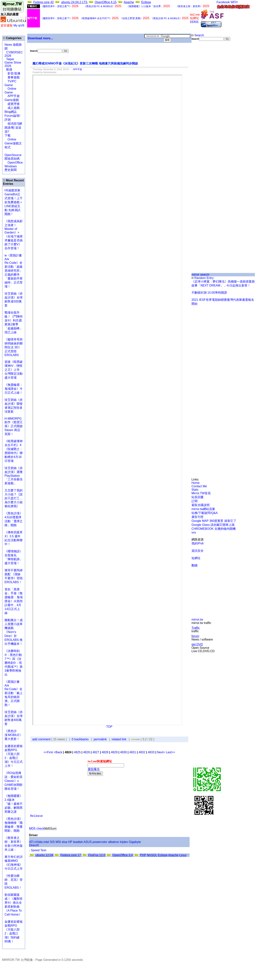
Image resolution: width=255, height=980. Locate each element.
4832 (142, 752)
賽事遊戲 (12, 77)
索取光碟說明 (201, 505)
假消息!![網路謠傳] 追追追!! (13, 128)
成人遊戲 (12, 108)
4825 (77, 752)
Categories (12, 38)
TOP (109, 727)
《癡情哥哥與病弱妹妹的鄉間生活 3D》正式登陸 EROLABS (14, 347)
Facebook (223, 2)
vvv (194, 532)
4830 (123, 752)
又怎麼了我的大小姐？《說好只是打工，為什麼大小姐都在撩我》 (14, 498)
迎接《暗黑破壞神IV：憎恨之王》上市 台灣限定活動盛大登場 (14, 370)
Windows (11, 166)
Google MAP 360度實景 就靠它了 (214, 521)
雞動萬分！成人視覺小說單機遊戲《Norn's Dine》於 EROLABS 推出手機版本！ (14, 632)
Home (196, 483)
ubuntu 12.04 (44, 855)
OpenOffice (14, 163)
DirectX (34, 845)
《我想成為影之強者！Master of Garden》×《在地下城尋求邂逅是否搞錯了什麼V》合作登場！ (14, 235)
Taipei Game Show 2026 (13, 63)
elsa (65, 842)
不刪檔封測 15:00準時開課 (209, 293)
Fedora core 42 (43, 2)
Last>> (170, 752)
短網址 (196, 558)
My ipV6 (19, 25)
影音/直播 (12, 73)
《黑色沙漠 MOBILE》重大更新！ (13, 735)
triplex (124, 842)
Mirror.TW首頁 (201, 493)
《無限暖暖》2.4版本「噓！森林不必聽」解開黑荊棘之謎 (14, 804)
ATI (31, 842)
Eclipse (146, 2)
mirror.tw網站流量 (203, 509)
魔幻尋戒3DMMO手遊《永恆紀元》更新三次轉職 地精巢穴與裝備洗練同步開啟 (85, 63)
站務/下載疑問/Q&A (205, 513)
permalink (100, 739)
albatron (114, 842)
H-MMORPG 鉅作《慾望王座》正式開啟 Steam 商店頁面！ (14, 426)
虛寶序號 (12, 104)
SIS (52, 842)
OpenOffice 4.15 (106, 2)
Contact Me (199, 486)
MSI (58, 842)
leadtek (78, 842)
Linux (183, 855)
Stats (195, 490)
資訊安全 (198, 551)
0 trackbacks (80, 739)
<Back (58, 752)
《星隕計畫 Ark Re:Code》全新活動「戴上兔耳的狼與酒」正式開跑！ (14, 693)
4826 (87, 752)
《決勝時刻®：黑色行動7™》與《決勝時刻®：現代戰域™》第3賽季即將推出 (14, 663)
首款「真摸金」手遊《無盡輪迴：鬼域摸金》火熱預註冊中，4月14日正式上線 (14, 601)
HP (70, 842)
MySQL (152, 855)
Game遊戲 (12, 100)
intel (46, 842)
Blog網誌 (11, 112)
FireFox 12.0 (97, 855)
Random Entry (203, 278)
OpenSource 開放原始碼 (13, 155)
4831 (133, 752)
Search (198, 35)
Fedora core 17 (71, 855)
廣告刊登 (198, 517)
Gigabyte (135, 842)
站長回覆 (198, 497)
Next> (161, 752)
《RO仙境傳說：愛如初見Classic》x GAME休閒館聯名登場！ (14, 781)
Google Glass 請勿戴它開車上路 (213, 525)
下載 (8, 135)
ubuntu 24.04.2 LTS (75, 2)
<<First (49, 752)
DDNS (194, 22)
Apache (129, 2)
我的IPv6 (198, 543)
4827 (96, 752)
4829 (114, 752)
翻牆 (195, 565)
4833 (151, 752)
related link (119, 739)
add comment (42, 739)
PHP (143, 855)
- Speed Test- (38, 850)
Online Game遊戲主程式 (13, 143)
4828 (105, 752)
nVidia (38, 842)
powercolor (100, 842)
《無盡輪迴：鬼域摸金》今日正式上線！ (14, 389)
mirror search (200, 275)
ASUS (88, 842)
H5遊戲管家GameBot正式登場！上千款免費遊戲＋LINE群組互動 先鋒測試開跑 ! (14, 202)
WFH (234, 2)
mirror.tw (197, 620)
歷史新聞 (11, 170)
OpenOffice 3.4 (123, 855)
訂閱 (195, 501)
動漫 (9, 69)
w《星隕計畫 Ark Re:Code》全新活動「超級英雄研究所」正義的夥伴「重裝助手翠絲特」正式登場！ (14, 271)
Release (36, 816)
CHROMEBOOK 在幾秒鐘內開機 (214, 529)
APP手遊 (12, 96)
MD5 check (37, 829)
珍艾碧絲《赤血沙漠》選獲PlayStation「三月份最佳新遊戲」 (14, 476)
